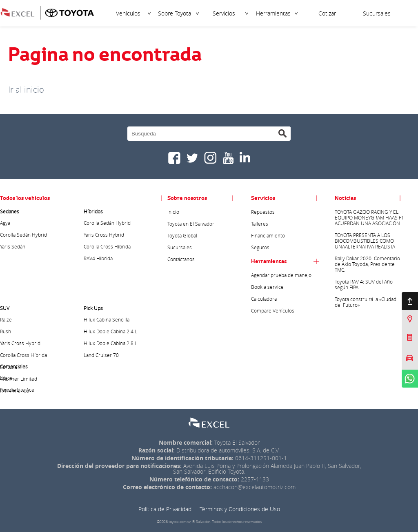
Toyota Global (182, 235)
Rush (6, 331)
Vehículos (128, 13)
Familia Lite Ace (17, 390)
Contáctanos (181, 259)
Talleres (260, 224)
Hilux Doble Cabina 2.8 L (110, 343)
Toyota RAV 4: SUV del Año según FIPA (364, 284)
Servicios (224, 13)
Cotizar (327, 13)
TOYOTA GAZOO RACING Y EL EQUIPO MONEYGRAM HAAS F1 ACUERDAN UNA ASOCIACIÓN (369, 217)
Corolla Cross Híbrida (107, 246)
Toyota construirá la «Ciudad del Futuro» (366, 302)
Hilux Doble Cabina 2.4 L (110, 331)
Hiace (6, 378)
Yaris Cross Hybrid (104, 235)
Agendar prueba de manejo (281, 275)
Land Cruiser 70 (101, 355)
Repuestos (263, 212)
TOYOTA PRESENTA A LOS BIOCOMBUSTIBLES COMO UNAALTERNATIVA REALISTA (365, 241)
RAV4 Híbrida (98, 258)
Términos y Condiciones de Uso (240, 509)
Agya (5, 223)
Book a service (267, 287)
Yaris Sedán (13, 246)
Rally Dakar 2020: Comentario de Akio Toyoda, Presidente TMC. (367, 264)
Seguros (260, 247)
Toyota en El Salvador (191, 224)
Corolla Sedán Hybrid (23, 235)
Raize (6, 319)
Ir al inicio (26, 90)
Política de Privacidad (165, 509)
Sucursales (377, 13)
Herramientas (273, 13)
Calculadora (264, 299)
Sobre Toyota (175, 13)
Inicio (173, 212)
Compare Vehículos (273, 310)
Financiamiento (268, 235)
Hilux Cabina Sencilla (107, 319)
